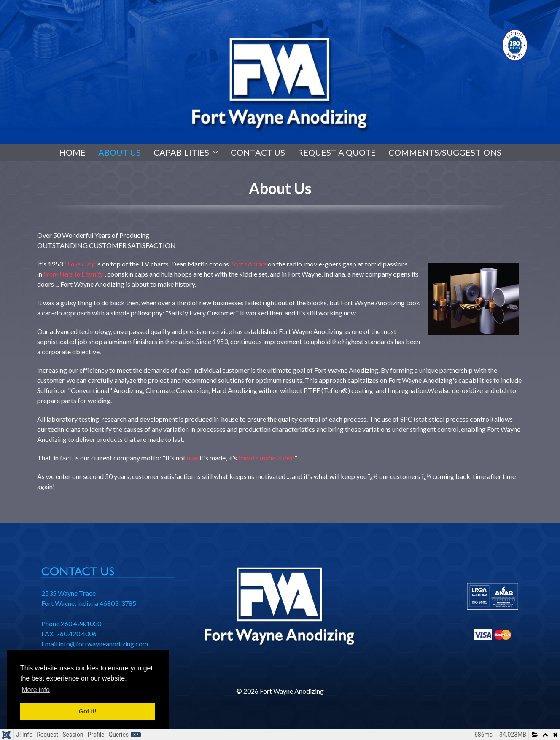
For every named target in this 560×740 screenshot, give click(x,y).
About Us (120, 152)
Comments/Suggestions (445, 152)
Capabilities (186, 152)
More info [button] (36, 690)
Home (72, 152)
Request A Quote (337, 152)
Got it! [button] (88, 711)
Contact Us (258, 152)
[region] (280, 72)
